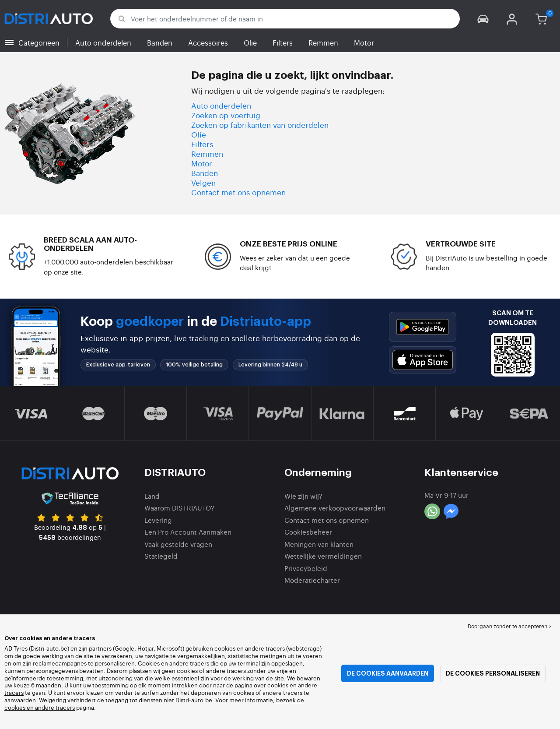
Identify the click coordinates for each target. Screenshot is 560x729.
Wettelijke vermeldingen (323, 556)
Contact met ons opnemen (238, 192)
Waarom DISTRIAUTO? (179, 508)
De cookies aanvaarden (388, 673)
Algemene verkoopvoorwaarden (335, 508)
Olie (250, 42)
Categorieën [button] (39, 42)
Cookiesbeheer (308, 532)
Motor (364, 42)
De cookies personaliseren (493, 673)
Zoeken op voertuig (226, 115)
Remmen (323, 42)
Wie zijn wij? (303, 496)
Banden (160, 42)
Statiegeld (161, 556)
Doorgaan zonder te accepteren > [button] (509, 626)
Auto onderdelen (103, 42)
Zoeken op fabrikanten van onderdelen (260, 125)
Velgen (203, 182)
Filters (283, 42)
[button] (483, 19)
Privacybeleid (306, 568)
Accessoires (208, 42)
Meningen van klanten (319, 544)
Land (152, 496)
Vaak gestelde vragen (178, 544)
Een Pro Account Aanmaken (188, 532)
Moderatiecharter (312, 580)
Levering (158, 520)
